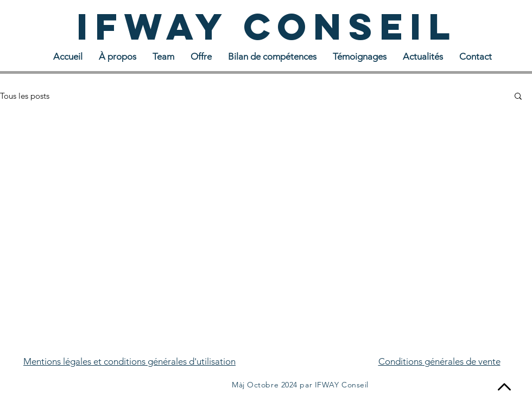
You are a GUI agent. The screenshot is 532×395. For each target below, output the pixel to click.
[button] (518, 97)
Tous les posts (25, 96)
